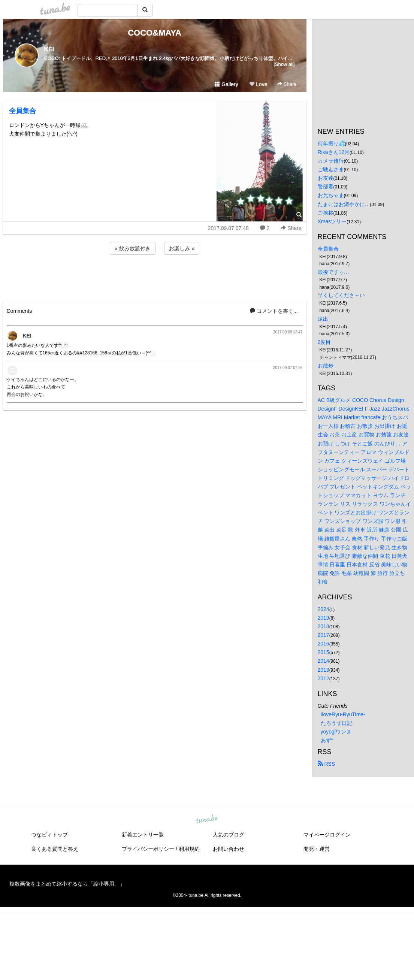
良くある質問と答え (55, 849)
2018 (324, 626)
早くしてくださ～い (341, 295)
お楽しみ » (182, 248)
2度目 (324, 342)
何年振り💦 (331, 143)
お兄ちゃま (331, 195)
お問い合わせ (229, 849)
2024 (324, 609)
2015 (324, 652)
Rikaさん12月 (334, 152)
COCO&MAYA (155, 33)
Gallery (226, 84)
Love (258, 84)
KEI (49, 49)
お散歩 (326, 366)
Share (287, 84)
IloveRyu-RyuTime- (343, 714)
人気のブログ (229, 835)
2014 (324, 661)
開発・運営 (317, 849)
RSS (327, 764)
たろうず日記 (336, 723)
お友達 (326, 178)
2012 (324, 678)
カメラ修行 (331, 161)
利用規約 (189, 849)
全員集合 (22, 111)
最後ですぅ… (333, 272)
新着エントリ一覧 (143, 835)
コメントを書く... (274, 311)
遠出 (323, 319)
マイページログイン (327, 835)
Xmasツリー (332, 221)
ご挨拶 (326, 213)
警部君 (326, 187)
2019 (324, 618)
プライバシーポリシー (148, 849)
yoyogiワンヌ (336, 732)
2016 (324, 644)
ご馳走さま (331, 169)
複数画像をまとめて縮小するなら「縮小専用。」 (67, 884)
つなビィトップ (49, 835)
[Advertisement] (155, 276)
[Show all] (284, 64)
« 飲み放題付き (133, 248)
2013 (324, 670)
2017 (324, 635)
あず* (327, 740)
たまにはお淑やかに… (344, 204)
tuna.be (207, 820)
